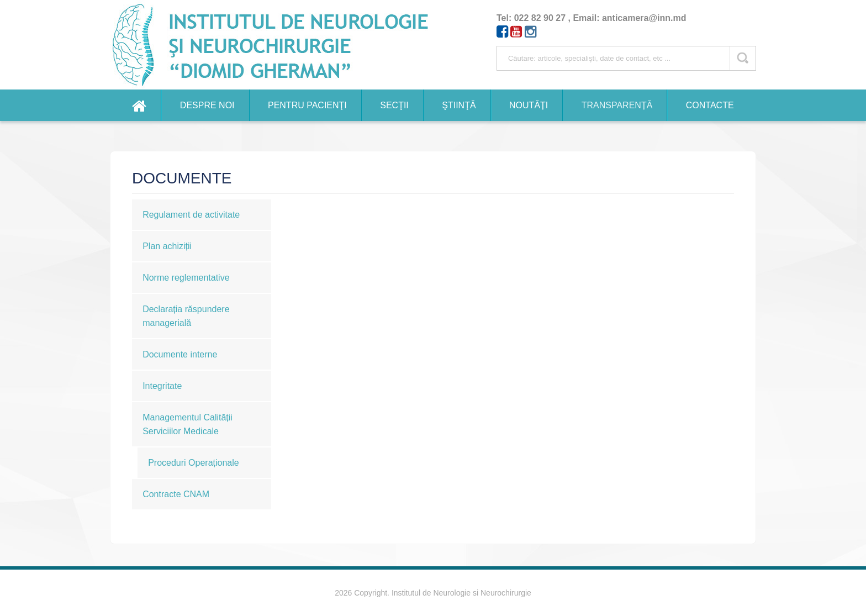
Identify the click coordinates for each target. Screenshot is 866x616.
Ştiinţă (459, 105)
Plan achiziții (167, 246)
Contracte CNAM (176, 494)
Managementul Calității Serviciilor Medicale (188, 424)
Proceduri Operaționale (194, 463)
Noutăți (529, 105)
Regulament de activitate (191, 215)
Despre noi (207, 105)
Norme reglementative (186, 278)
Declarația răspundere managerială (186, 316)
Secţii (394, 105)
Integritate (162, 386)
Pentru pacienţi (307, 105)
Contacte (710, 105)
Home (139, 105)
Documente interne (180, 354)
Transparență (617, 105)
